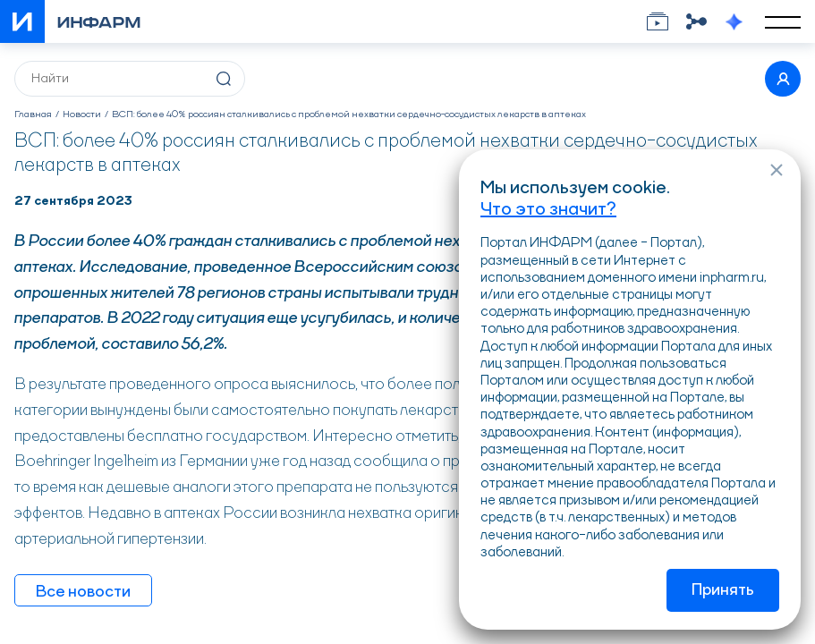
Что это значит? (548, 210)
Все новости (83, 592)
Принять (723, 590)
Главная (33, 115)
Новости (82, 115)
